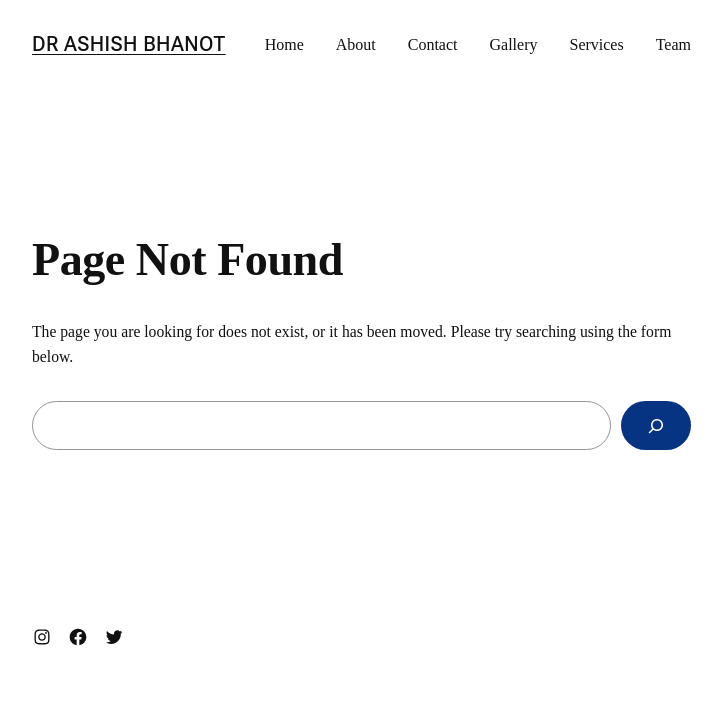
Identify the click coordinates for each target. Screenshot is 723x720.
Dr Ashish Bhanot (129, 44)
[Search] (656, 425)
